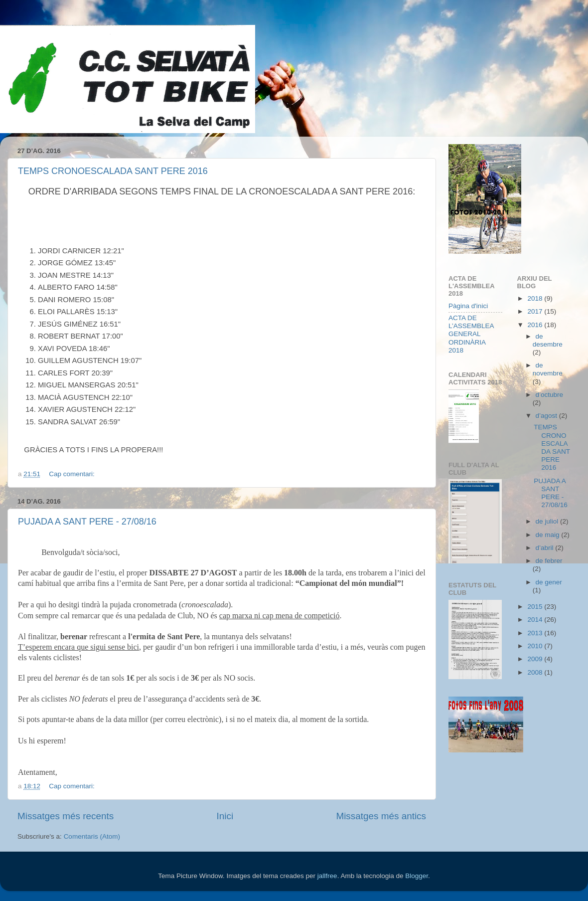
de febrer (549, 561)
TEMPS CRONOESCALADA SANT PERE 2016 (113, 171)
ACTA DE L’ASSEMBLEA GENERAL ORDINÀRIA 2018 (471, 334)
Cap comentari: (73, 474)
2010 (536, 646)
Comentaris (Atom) (92, 836)
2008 (536, 672)
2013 (536, 633)
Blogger (417, 876)
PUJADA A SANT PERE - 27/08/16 (87, 522)
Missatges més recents (66, 816)
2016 (536, 325)
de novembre (548, 369)
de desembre (548, 340)
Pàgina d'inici (468, 306)
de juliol (548, 521)
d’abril (546, 548)
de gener (549, 582)
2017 (536, 311)
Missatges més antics (381, 816)
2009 (536, 659)
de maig (549, 535)
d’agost (547, 416)
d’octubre (550, 395)
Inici (225, 816)
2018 (536, 298)
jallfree (327, 876)
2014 (536, 620)
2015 (536, 607)
